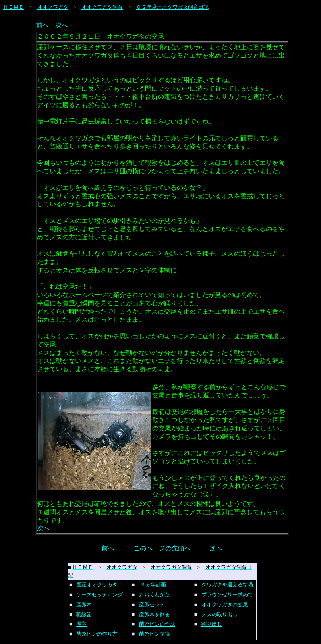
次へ (62, 25)
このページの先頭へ (162, 548)
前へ (43, 25)
